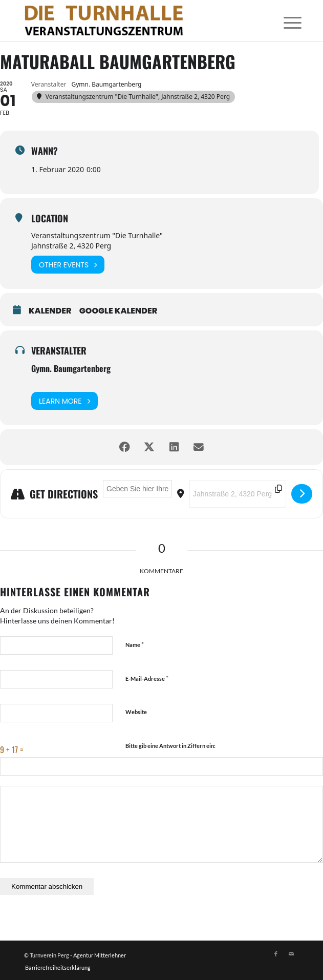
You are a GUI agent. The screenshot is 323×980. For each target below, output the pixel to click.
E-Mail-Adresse (147, 678)
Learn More (64, 401)
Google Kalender (119, 311)
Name (135, 644)
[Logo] (134, 20)
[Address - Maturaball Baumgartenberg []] (137, 489)
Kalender (50, 311)
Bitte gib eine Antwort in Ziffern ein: (170, 746)
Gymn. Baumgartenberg (71, 368)
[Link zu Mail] (291, 954)
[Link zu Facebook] (276, 954)
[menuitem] (285, 22)
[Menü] (285, 22)
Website (136, 712)
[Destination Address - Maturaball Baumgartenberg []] (238, 494)
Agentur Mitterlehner (100, 955)
